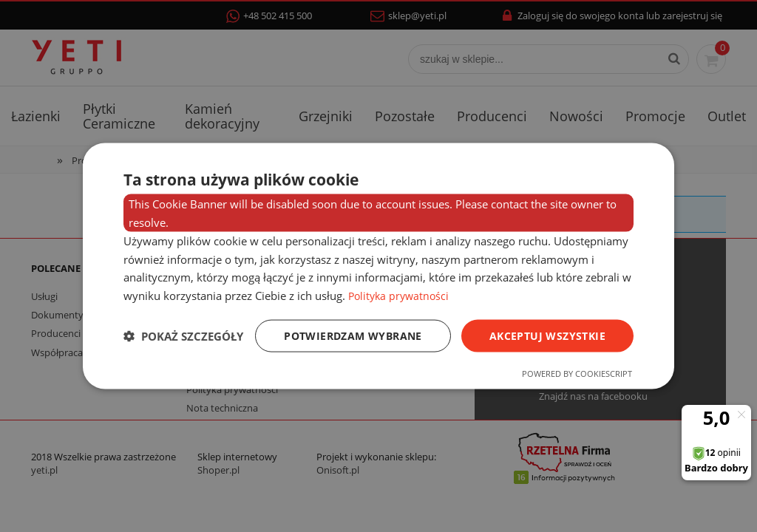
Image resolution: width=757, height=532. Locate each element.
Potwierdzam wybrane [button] (353, 335)
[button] (183, 335)
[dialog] (378, 266)
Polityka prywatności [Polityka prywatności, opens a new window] (401, 295)
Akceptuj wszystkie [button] (547, 335)
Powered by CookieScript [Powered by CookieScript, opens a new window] (577, 374)
